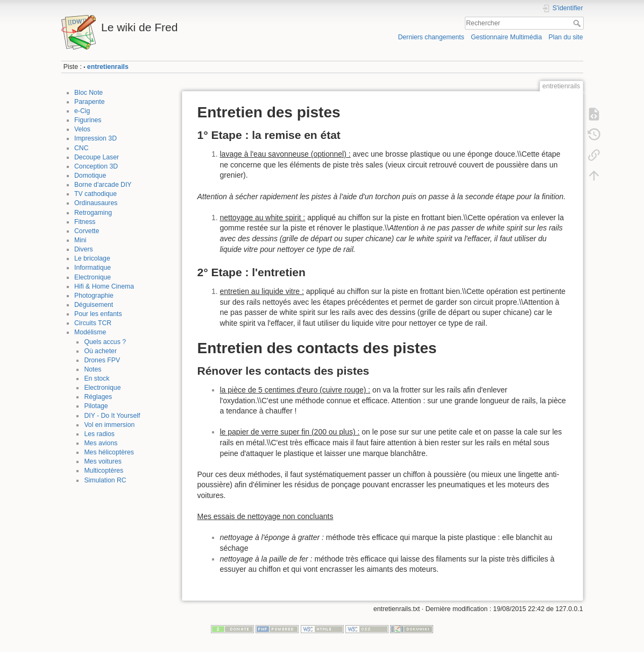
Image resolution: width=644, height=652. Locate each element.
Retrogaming (93, 213)
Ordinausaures (96, 203)
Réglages (98, 397)
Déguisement (94, 305)
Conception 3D (96, 166)
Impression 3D (95, 138)
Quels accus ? (105, 342)
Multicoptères (104, 471)
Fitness (85, 222)
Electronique (93, 277)
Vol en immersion (109, 425)
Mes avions (101, 443)
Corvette (87, 231)
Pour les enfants (98, 314)
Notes (93, 369)
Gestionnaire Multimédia (506, 37)
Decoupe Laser (97, 157)
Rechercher (578, 23)
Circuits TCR (93, 323)
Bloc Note (89, 93)
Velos (82, 129)
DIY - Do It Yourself (112, 416)
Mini (80, 240)
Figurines (88, 120)
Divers (84, 249)
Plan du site (565, 37)
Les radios (99, 434)
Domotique (90, 176)
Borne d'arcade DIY (103, 185)
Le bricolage (92, 258)
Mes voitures (102, 461)
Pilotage (96, 406)
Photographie (94, 296)
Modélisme (90, 332)
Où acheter (100, 351)
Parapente (90, 102)
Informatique (93, 268)
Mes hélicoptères (109, 452)
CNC (82, 148)
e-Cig (82, 111)
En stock (97, 378)
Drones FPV (102, 360)
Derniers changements (431, 37)
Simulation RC (105, 480)
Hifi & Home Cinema (104, 286)
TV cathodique (95, 194)
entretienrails (108, 67)
